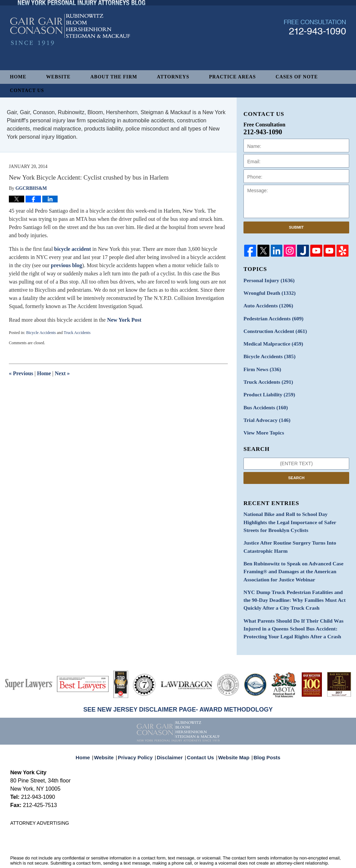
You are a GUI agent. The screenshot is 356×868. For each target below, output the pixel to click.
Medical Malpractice (270, 340)
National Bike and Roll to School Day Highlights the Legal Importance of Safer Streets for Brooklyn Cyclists (295, 511)
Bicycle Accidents (41, 333)
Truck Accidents (77, 333)
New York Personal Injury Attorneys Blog (70, 48)
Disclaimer (172, 732)
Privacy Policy (140, 732)
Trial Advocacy (265, 411)
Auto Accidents (266, 304)
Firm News (261, 363)
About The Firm (114, 77)
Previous (21, 373)
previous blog (66, 265)
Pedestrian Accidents (271, 316)
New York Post (124, 320)
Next (62, 373)
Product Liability (267, 387)
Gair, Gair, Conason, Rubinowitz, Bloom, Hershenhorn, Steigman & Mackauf (122, 855)
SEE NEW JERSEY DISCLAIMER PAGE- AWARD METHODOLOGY (178, 688)
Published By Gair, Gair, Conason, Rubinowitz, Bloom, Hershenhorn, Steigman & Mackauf (315, 45)
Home (18, 77)
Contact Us (27, 90)
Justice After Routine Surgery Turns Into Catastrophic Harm (285, 534)
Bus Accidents (263, 399)
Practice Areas (232, 77)
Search (296, 468)
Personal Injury (266, 280)
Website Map (232, 732)
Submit (296, 227)
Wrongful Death (267, 292)
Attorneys (173, 77)
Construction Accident (272, 328)
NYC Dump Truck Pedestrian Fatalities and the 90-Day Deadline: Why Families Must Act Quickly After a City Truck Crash (296, 583)
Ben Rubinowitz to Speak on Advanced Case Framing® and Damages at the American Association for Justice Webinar (289, 556)
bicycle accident (73, 249)
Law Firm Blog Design (313, 855)
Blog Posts (263, 732)
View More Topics (262, 423)
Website (58, 77)
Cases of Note (297, 77)
